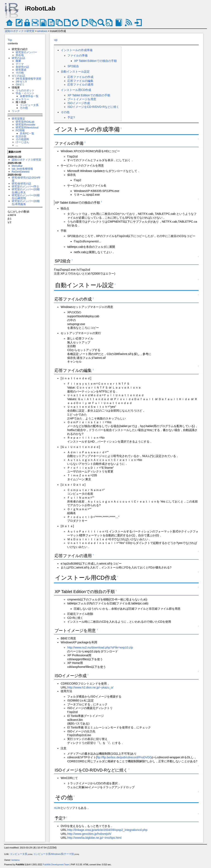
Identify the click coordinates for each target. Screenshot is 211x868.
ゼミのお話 (18, 76)
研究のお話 (18, 58)
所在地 (20, 55)
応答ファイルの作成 (80, 77)
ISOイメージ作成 (79, 103)
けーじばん (22, 142)
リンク (16, 111)
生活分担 (21, 136)
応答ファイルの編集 (80, 81)
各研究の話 (22, 67)
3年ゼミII (21, 82)
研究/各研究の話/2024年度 (26, 179)
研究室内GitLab (25, 122)
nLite (57, 808)
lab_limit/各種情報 (22, 169)
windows (42, 31)
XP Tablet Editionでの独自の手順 (95, 61)
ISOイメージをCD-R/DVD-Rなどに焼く (93, 107)
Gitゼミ (20, 84)
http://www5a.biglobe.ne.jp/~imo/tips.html (94, 838)
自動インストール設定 (75, 72)
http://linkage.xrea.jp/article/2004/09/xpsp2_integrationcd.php (107, 830)
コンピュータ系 (29, 105)
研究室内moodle (25, 125)
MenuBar (17, 166)
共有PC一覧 (27, 133)
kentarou (16, 860)
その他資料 (22, 139)
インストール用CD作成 (76, 90)
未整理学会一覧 (29, 96)
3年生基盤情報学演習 (28, 79)
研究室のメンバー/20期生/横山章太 (26, 191)
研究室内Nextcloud (27, 127)
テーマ (20, 64)
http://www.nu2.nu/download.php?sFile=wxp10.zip (100, 647)
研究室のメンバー (26, 52)
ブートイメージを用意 (82, 99)
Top (10, 40)
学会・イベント (25, 93)
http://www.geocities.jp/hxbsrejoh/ (89, 834)
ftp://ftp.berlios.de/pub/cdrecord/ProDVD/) (124, 757)
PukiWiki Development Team (56, 865)
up (56, 40)
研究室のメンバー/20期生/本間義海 (26, 203)
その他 (20, 73)
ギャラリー (22, 99)
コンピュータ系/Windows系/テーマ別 (53, 854)
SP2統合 (73, 66)
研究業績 (21, 70)
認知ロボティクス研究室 (20, 31)
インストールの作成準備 (77, 50)
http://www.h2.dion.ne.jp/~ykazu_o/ (90, 687)
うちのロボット (25, 90)
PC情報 (20, 130)
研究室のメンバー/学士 (26, 186)
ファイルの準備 (77, 55)
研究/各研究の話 (22, 184)
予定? (71, 117)
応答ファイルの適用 (80, 85)
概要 (18, 61)
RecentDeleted (21, 172)
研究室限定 (18, 119)
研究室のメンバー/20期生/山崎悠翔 (26, 197)
